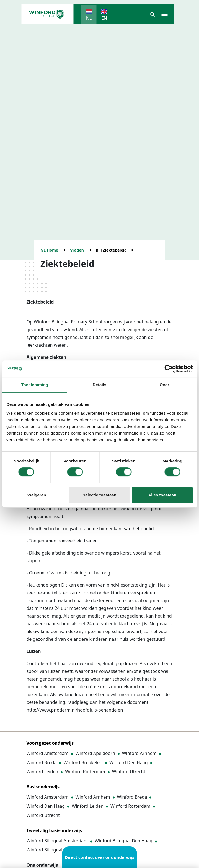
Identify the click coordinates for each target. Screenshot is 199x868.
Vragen (77, 250)
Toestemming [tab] (35, 385)
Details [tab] (100, 385)
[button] (153, 14)
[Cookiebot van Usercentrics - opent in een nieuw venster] (168, 369)
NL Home (49, 250)
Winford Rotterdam (85, 772)
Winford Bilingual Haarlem (54, 850)
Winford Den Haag (129, 762)
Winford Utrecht (129, 772)
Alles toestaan (162, 495)
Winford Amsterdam (48, 753)
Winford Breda (42, 762)
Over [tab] (165, 385)
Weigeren (37, 495)
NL (89, 18)
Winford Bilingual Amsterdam (57, 841)
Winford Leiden (42, 772)
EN (104, 18)
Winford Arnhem (139, 753)
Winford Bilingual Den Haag (123, 841)
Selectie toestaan (99, 495)
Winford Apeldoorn (95, 753)
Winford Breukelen (83, 762)
